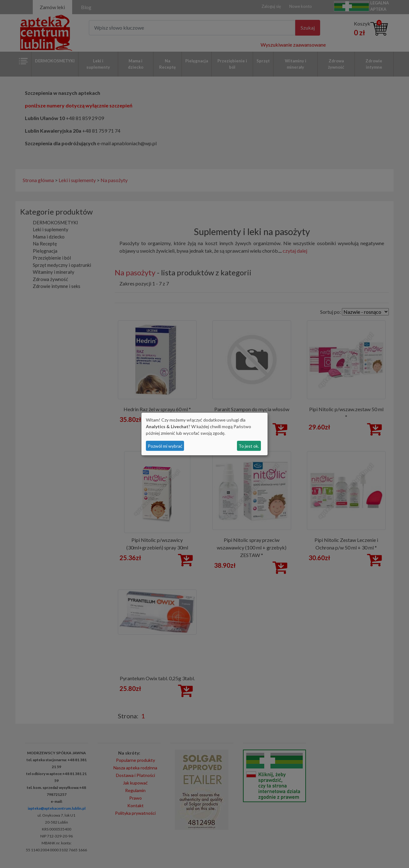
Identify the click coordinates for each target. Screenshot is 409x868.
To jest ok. (249, 446)
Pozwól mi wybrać (165, 446)
